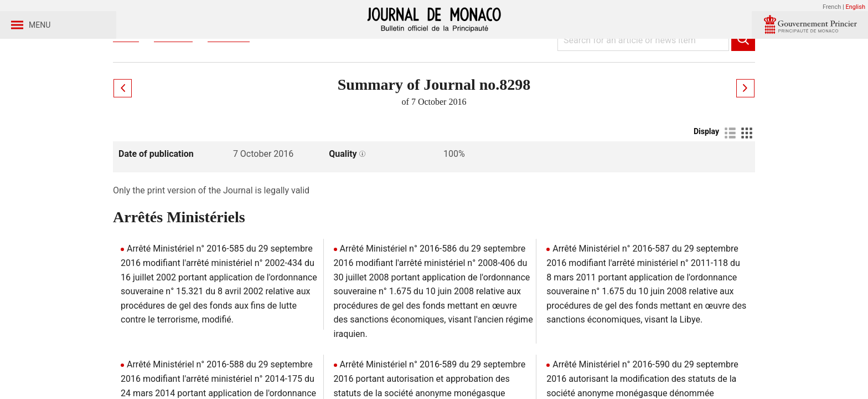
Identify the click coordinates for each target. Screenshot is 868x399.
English (855, 7)
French (832, 7)
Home (126, 88)
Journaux (173, 88)
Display (706, 183)
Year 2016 (229, 88)
